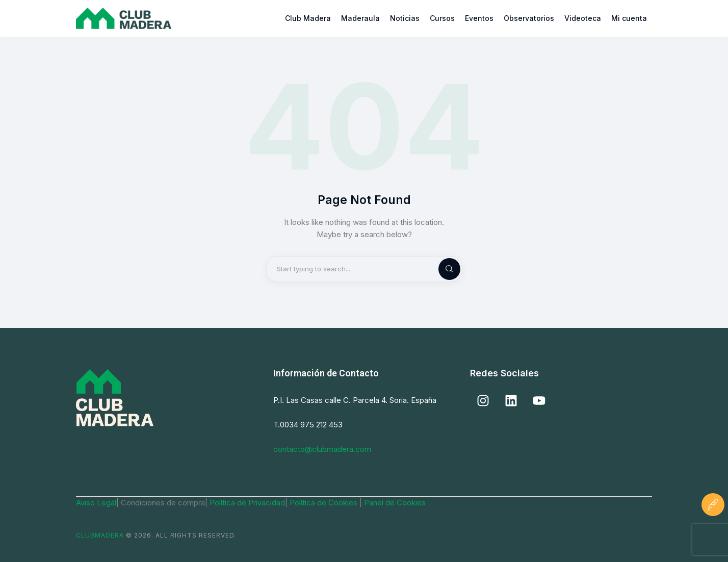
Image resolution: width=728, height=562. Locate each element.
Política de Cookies (324, 503)
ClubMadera (100, 535)
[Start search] (441, 269)
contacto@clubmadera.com (322, 449)
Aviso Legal (96, 503)
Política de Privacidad (247, 503)
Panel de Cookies (395, 503)
